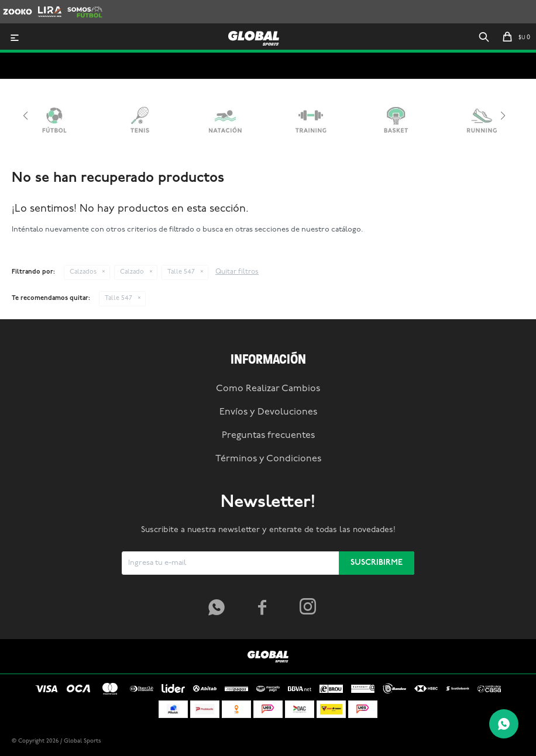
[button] (484, 38)
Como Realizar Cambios (268, 389)
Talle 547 (181, 272)
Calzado (132, 272)
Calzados (83, 272)
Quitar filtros (237, 272)
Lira (44, 6)
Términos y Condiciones (268, 459)
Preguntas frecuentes (268, 436)
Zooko (14, 6)
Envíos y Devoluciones (268, 412)
